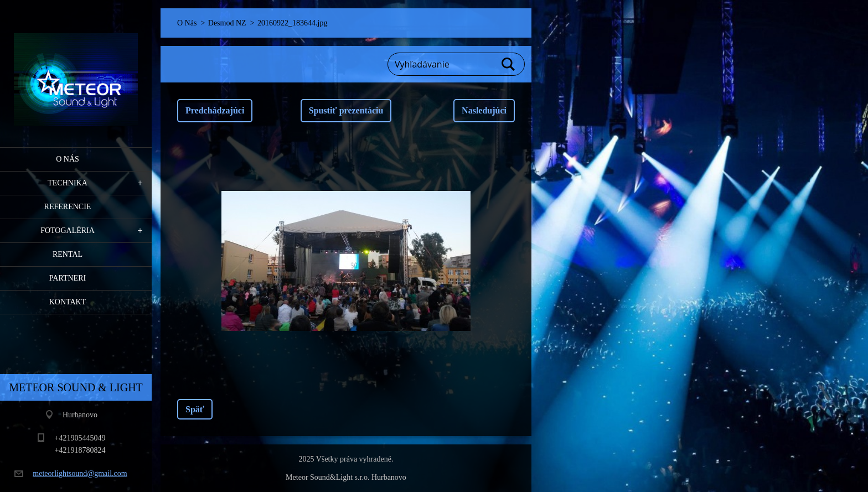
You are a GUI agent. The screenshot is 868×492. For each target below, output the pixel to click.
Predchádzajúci (215, 110)
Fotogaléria (68, 231)
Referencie (68, 207)
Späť (195, 409)
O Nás (68, 159)
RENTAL (68, 254)
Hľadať (509, 64)
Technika (68, 183)
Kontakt (68, 302)
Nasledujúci (484, 110)
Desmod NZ (227, 23)
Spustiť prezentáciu (346, 110)
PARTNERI (68, 278)
